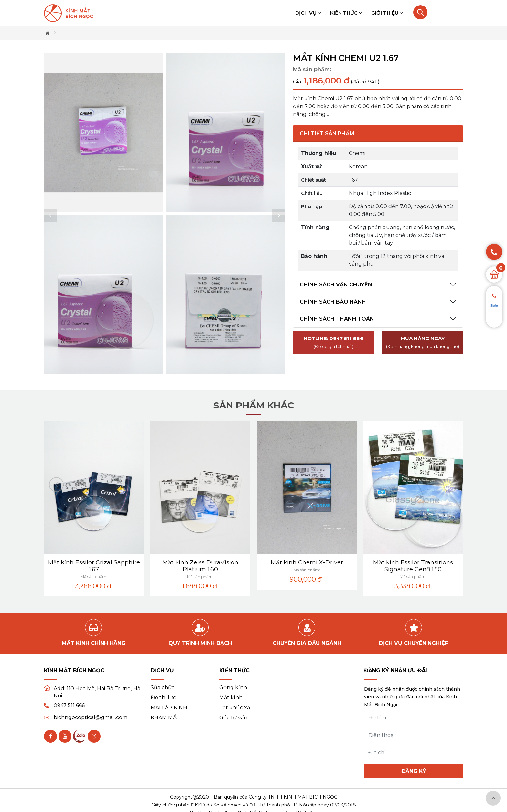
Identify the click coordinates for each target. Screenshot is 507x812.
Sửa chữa (163, 688)
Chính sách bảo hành (333, 302)
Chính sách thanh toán (337, 319)
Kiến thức (346, 13)
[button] (50, 215)
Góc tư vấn (233, 718)
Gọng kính (233, 688)
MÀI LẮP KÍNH (169, 708)
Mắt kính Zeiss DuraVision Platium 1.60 (295, 566)
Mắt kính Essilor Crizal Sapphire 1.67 (188, 566)
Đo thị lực (163, 698)
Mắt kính (231, 698)
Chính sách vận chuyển (336, 285)
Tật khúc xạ (235, 708)
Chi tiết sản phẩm (327, 133)
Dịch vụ (308, 13)
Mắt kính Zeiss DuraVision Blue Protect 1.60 (82, 566)
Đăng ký (414, 771)
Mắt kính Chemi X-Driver (401, 562)
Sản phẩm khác (254, 405)
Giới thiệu (387, 13)
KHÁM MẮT (165, 718)
